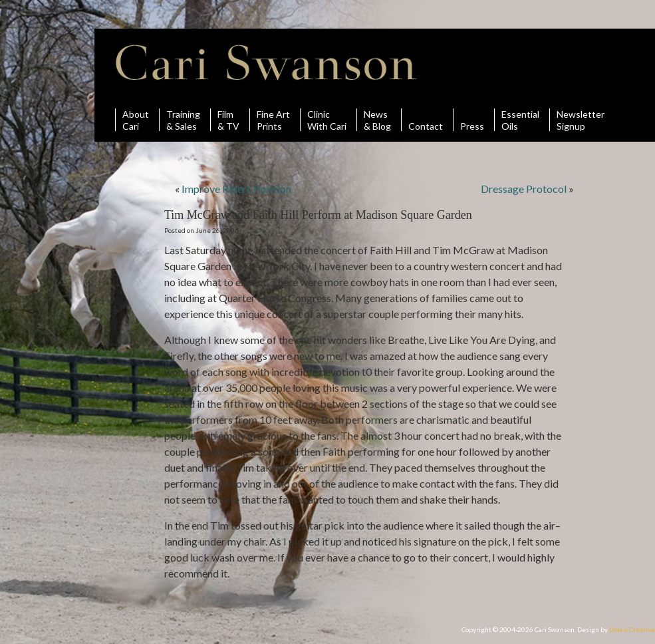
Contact (426, 120)
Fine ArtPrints (273, 120)
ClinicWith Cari (327, 120)
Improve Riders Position (236, 189)
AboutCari (136, 120)
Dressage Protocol (524, 189)
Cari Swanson (266, 63)
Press (472, 120)
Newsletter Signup (581, 120)
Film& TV (228, 120)
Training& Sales (183, 120)
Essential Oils (520, 120)
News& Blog (377, 120)
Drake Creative (632, 629)
